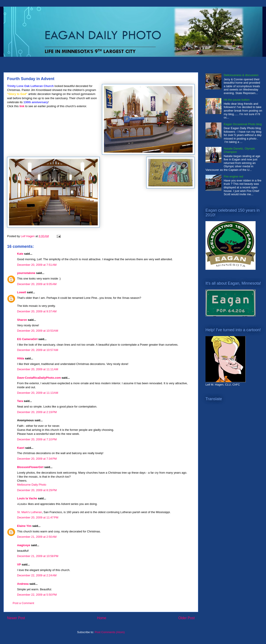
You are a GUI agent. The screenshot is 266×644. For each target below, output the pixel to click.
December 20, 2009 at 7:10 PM (37, 439)
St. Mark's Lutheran (29, 512)
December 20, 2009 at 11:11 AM (38, 369)
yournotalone (26, 273)
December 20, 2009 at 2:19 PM (37, 412)
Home (102, 618)
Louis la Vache (27, 498)
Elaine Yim (24, 526)
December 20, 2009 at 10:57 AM (38, 350)
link (22, 106)
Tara (20, 401)
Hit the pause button (237, 100)
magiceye (24, 545)
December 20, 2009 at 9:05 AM (37, 284)
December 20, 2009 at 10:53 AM (38, 331)
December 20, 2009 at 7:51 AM (37, 265)
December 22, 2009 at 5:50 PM (37, 595)
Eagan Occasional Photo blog (243, 124)
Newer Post (16, 618)
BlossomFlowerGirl (30, 467)
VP (19, 564)
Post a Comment (23, 603)
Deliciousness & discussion (241, 75)
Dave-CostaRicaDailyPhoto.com (39, 378)
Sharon (22, 320)
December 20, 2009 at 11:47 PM (38, 517)
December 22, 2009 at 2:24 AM (37, 575)
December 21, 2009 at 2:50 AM (37, 537)
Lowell (22, 292)
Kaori (21, 448)
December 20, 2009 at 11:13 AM (38, 393)
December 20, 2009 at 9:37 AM (37, 311)
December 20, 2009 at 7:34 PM (37, 459)
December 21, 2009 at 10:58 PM (38, 556)
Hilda (21, 358)
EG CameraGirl (27, 339)
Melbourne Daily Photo (32, 485)
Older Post (186, 618)
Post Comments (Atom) (110, 632)
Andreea (23, 584)
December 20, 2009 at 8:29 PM (37, 490)
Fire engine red (233, 176)
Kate (20, 254)
